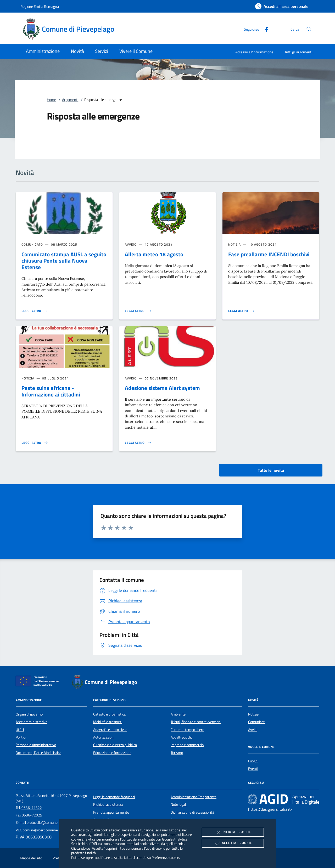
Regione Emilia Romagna (40, 6)
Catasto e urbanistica (109, 714)
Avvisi (253, 730)
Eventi (253, 769)
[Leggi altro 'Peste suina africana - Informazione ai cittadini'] (35, 443)
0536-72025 (32, 815)
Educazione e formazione (112, 753)
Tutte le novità (271, 470)
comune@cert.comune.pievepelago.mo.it (54, 830)
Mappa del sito (31, 858)
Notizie (253, 714)
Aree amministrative (32, 722)
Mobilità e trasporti (108, 722)
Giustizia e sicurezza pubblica (115, 745)
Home (51, 100)
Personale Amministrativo (36, 745)
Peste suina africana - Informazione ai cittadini (51, 391)
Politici (21, 737)
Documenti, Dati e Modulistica (38, 753)
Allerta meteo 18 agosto (154, 254)
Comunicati (257, 722)
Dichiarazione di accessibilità (192, 812)
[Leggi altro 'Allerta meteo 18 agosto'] (138, 311)
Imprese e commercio (187, 745)
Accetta (233, 843)
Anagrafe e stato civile (110, 730)
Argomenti (70, 100)
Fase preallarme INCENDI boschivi (269, 254)
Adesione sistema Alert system (162, 388)
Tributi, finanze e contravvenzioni (196, 722)
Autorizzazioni (104, 737)
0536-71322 (32, 808)
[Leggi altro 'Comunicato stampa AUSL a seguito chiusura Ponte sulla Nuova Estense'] (35, 311)
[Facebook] (264, 29)
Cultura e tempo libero (187, 730)
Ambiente (178, 714)
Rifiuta (233, 832)
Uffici (20, 730)
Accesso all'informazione (254, 52)
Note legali (179, 804)
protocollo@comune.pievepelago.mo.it (56, 822)
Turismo (177, 753)
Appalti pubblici (182, 737)
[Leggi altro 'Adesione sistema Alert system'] (138, 443)
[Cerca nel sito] (309, 29)
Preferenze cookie (165, 857)
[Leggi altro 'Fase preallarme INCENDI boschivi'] (242, 311)
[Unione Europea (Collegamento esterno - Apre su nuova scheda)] (39, 682)
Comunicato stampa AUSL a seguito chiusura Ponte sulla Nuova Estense (64, 261)
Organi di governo (29, 714)
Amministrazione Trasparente (194, 797)
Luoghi (253, 761)
